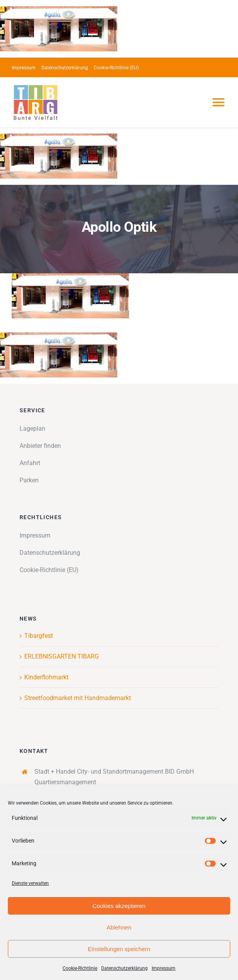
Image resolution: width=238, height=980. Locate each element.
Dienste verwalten (30, 883)
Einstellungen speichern (119, 949)
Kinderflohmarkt (46, 677)
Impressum (164, 968)
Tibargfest (38, 636)
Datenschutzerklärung (124, 968)
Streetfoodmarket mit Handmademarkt (78, 698)
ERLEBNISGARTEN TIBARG (62, 656)
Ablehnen (119, 927)
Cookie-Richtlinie (80, 968)
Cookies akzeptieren (119, 906)
